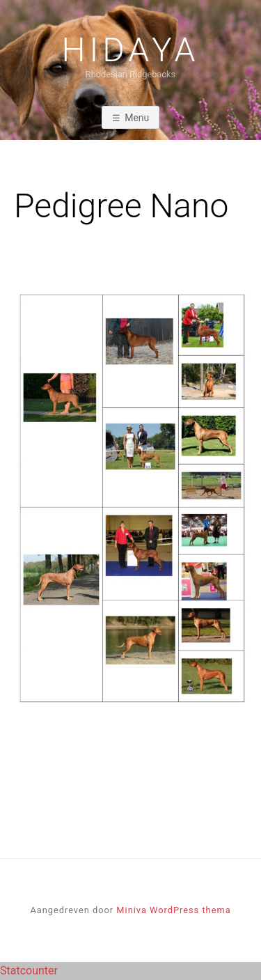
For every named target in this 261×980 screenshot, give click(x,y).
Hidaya (131, 50)
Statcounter (29, 971)
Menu (137, 118)
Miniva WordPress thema (173, 910)
